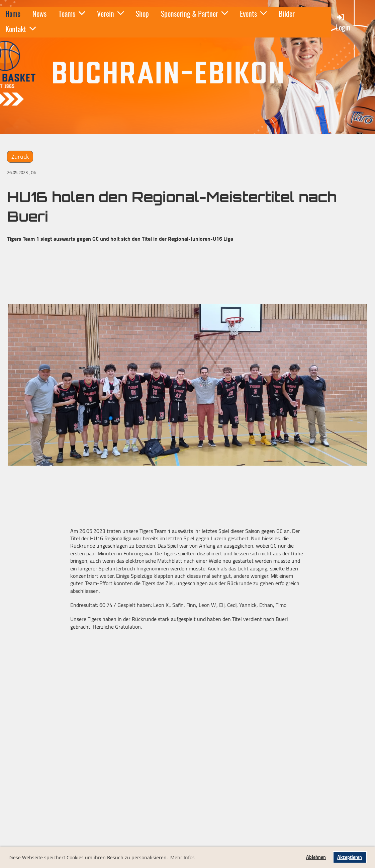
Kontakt (21, 29)
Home (13, 13)
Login (343, 23)
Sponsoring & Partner (194, 13)
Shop (142, 13)
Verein (110, 13)
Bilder (287, 13)
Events (253, 13)
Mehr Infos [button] (182, 857)
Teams (72, 13)
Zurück (20, 157)
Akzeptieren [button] (350, 857)
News (39, 13)
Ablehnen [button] (316, 857)
